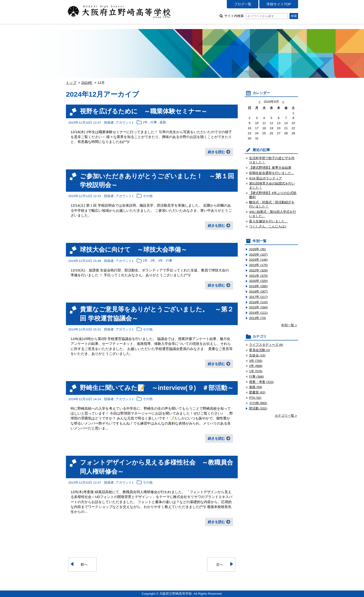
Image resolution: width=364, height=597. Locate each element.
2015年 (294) (258, 307)
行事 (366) (257, 377)
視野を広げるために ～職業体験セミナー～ (144, 111)
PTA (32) (255, 398)
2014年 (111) (258, 313)
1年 (145, 261)
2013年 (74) (258, 318)
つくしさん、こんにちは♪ (268, 226)
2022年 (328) (258, 270)
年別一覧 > (289, 325)
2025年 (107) (258, 255)
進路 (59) (256, 387)
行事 (154, 123)
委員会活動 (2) (260, 350)
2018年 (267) (258, 292)
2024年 (87, 83)
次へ (220, 564)
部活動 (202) (258, 408)
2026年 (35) (258, 249)
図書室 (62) (257, 392)
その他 (148, 196)
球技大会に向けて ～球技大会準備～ (133, 249)
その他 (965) (258, 403)
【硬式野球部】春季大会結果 (270, 168)
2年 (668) (256, 366)
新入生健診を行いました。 (269, 221)
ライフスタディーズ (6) (266, 345)
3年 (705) (256, 361)
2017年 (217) (258, 297)
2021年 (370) (258, 276)
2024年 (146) (258, 260)
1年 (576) (256, 371)
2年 (145, 123)
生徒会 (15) (257, 355)
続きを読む (216, 152)
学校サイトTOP (279, 4)
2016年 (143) (258, 302)
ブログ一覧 (243, 4)
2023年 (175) (258, 265)
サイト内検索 (256, 16)
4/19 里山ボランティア (266, 178)
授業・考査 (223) (261, 382)
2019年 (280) (258, 286)
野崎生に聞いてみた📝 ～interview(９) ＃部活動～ (157, 388)
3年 (161, 261)
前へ (84, 564)
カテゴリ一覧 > (286, 416)
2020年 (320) (258, 281)
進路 (163, 123)
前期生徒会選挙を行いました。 (272, 173)
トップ (71, 83)
